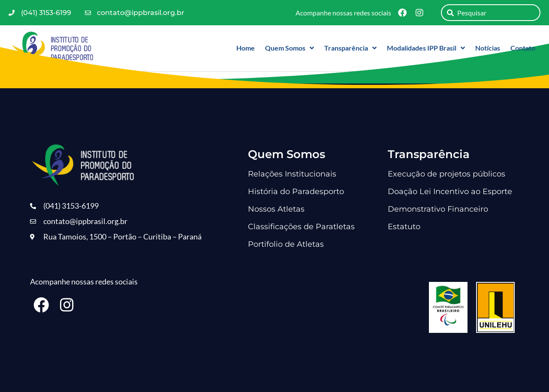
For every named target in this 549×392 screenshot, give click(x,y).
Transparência (350, 48)
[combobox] (491, 13)
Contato (523, 48)
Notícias (488, 48)
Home (246, 48)
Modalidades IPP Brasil (426, 48)
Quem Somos (290, 48)
